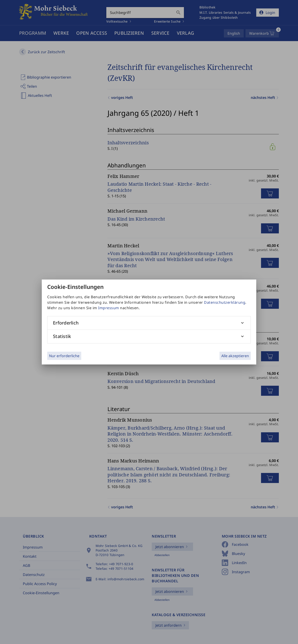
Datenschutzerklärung (225, 302)
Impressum (109, 308)
